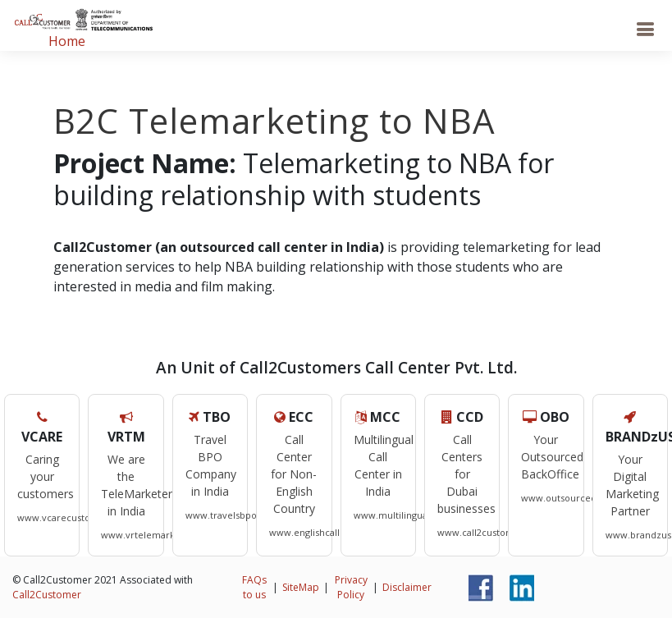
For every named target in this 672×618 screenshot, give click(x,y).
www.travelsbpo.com (232, 515)
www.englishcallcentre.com (330, 532)
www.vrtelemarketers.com (160, 535)
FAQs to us (254, 587)
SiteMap (301, 587)
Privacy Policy (351, 587)
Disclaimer (407, 587)
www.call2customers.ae (489, 532)
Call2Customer (47, 595)
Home (67, 41)
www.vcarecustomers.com (76, 517)
